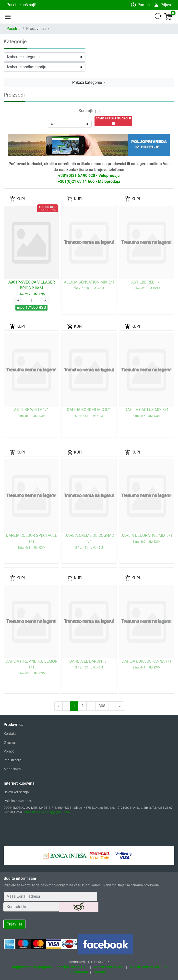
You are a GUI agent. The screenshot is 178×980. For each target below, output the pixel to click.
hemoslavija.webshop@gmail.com (47, 812)
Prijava (163, 5)
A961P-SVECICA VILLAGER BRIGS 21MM (32, 288)
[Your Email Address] (50, 896)
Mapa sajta (12, 769)
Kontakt (10, 734)
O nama (10, 742)
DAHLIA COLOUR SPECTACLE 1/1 (31, 541)
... (91, 706)
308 (102, 706)
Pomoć (140, 5)
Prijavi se (14, 924)
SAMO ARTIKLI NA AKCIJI (113, 118)
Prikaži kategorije (88, 82)
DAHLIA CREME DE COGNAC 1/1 (89, 541)
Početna (13, 29)
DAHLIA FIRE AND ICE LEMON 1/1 (32, 667)
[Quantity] (32, 301)
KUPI (17, 199)
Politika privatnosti (18, 801)
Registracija (13, 760)
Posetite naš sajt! (21, 5)
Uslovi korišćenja (16, 792)
